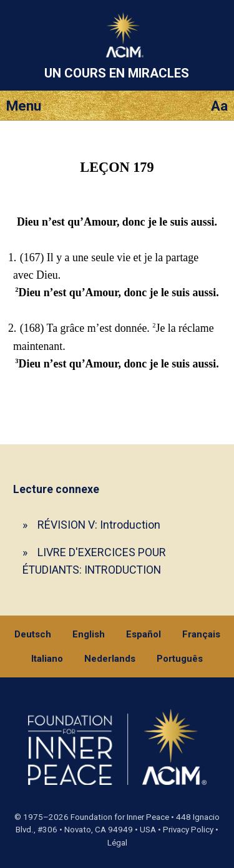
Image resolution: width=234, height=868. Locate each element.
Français (201, 634)
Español (144, 634)
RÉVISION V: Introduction (99, 525)
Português (180, 659)
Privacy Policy (188, 830)
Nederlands (110, 659)
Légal (117, 843)
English (89, 634)
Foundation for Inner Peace (120, 817)
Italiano (47, 659)
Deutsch (33, 634)
